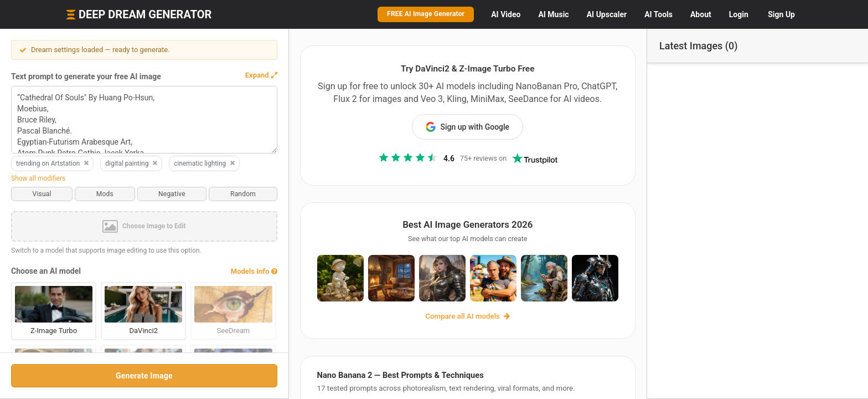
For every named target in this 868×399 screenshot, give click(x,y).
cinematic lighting (205, 163)
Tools (658, 14)
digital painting (132, 163)
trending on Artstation (53, 163)
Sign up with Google (462, 127)
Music (553, 14)
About (701, 14)
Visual (40, 194)
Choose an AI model (46, 271)
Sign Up (781, 14)
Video (506, 14)
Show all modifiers (38, 178)
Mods (100, 194)
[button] (249, 75)
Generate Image (138, 376)
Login (739, 14)
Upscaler (607, 14)
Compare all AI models (462, 318)
